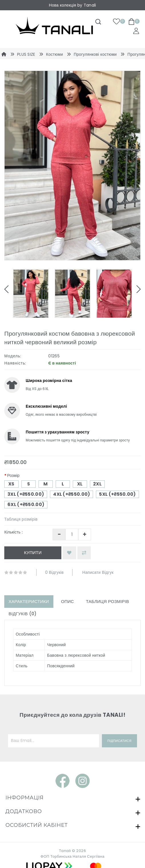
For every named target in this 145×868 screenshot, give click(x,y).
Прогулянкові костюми (95, 54)
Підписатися (119, 741)
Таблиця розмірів (21, 519)
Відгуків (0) (23, 614)
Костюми (54, 54)
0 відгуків (54, 572)
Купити (33, 553)
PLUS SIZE (26, 54)
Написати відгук (98, 572)
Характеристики (29, 601)
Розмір (13, 475)
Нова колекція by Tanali (72, 5)
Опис (68, 601)
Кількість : (13, 532)
